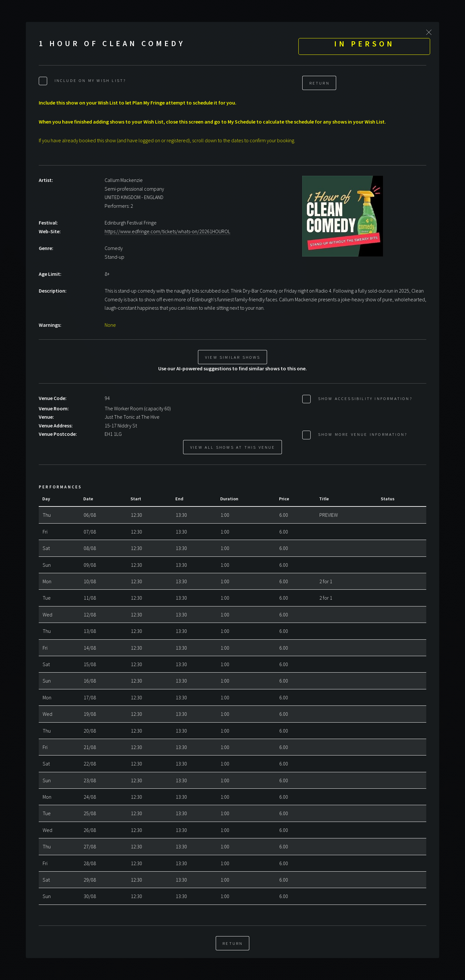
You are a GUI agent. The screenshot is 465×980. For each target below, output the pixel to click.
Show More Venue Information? (362, 434)
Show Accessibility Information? (364, 398)
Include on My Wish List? (89, 80)
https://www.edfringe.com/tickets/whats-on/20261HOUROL (167, 231)
